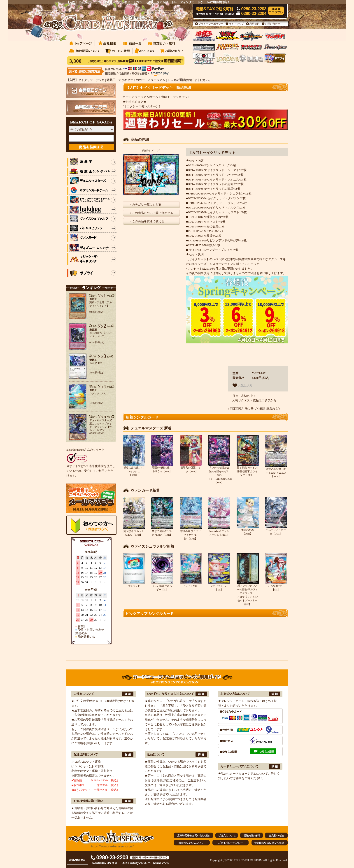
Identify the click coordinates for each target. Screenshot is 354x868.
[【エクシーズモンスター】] (141, 106)
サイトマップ (236, 24)
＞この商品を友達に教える (147, 221)
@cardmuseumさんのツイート (85, 450)
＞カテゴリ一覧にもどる (145, 205)
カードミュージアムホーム (140, 97)
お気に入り (243, 385)
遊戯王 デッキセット (176, 97)
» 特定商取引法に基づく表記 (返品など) (254, 409)
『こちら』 (178, 734)
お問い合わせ (272, 24)
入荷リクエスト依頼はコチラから (254, 400)
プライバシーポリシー (211, 24)
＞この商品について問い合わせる (151, 213)
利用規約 (254, 24)
